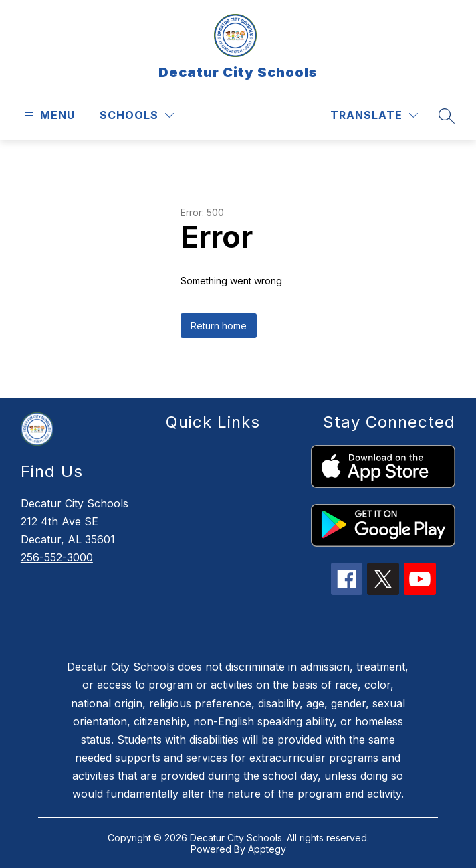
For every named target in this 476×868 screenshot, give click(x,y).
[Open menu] (48, 115)
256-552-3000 (57, 557)
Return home (219, 326)
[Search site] (447, 116)
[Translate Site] (374, 115)
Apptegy (267, 849)
